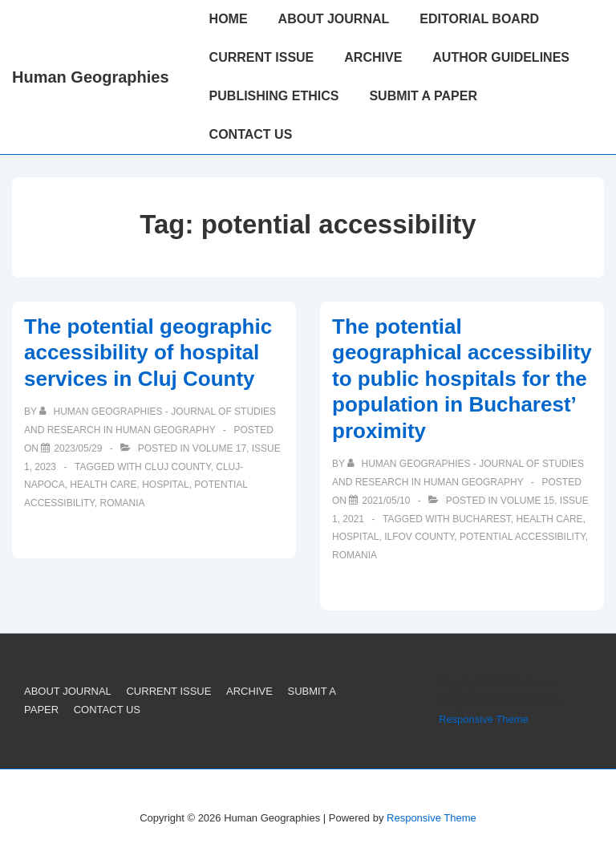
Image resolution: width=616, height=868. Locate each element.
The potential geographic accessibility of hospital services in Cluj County (148, 353)
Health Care (103, 485)
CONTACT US (251, 134)
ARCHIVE (373, 57)
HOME (229, 19)
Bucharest (482, 519)
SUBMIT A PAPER (423, 96)
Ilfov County (419, 537)
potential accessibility (523, 537)
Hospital (165, 485)
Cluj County (177, 467)
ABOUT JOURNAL (334, 19)
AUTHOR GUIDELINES (501, 57)
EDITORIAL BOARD (479, 19)
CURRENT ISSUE (262, 57)
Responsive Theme (484, 719)
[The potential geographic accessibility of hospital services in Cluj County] (78, 448)
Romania (123, 503)
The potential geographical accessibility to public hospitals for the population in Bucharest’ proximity (462, 379)
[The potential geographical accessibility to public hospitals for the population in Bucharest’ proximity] (386, 501)
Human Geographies (91, 77)
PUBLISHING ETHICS (274, 96)
